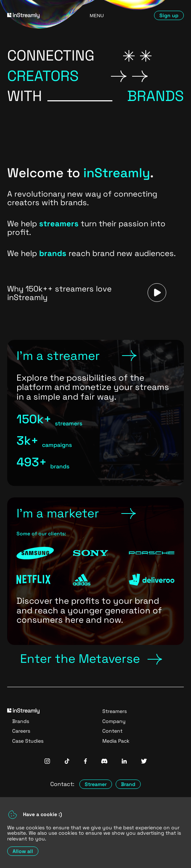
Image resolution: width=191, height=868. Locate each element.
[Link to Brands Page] (95, 571)
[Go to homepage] (35, 16)
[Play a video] (157, 293)
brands (53, 253)
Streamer (96, 784)
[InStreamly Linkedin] (124, 762)
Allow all (23, 851)
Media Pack (116, 741)
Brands (21, 721)
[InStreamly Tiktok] (67, 762)
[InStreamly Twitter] (144, 762)
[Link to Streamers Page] (95, 413)
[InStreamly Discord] (104, 762)
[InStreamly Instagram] (47, 762)
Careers (21, 731)
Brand (128, 784)
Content (112, 731)
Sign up (169, 15)
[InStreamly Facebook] (85, 762)
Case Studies (28, 741)
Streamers (115, 711)
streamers (59, 223)
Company (114, 721)
